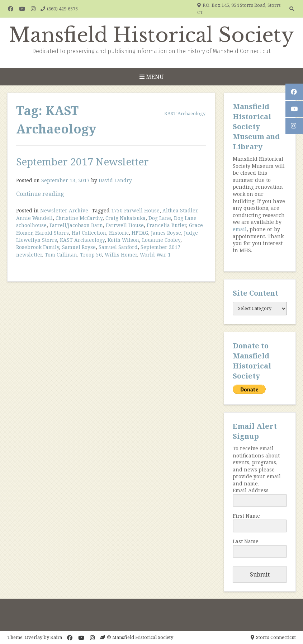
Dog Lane (160, 218)
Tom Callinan (61, 255)
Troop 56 (91, 255)
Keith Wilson (123, 240)
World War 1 (155, 255)
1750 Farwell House (135, 210)
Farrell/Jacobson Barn (76, 225)
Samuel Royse (79, 247)
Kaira (56, 637)
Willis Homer (121, 255)
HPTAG (140, 233)
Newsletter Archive (64, 210)
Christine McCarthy (79, 218)
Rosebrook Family (38, 247)
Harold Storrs (52, 233)
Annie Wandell (34, 218)
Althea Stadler (180, 210)
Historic (119, 233)
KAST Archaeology (82, 240)
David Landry (115, 180)
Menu (152, 77)
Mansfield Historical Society (151, 35)
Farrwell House (125, 225)
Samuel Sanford (118, 247)
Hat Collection (89, 233)
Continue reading (40, 194)
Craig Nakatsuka (126, 218)
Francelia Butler (166, 225)
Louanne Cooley (161, 240)
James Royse (166, 233)
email (240, 229)
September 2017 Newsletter (82, 161)
